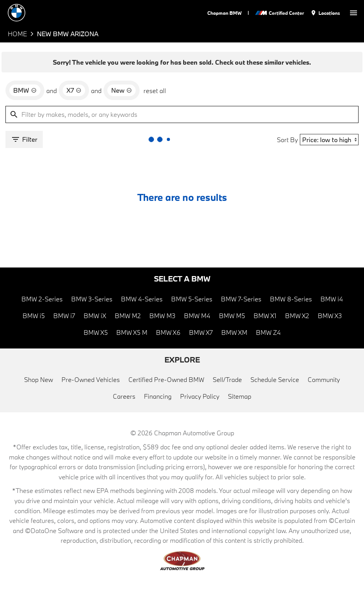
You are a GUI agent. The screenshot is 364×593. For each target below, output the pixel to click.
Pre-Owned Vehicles (91, 379)
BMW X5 (96, 332)
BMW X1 (265, 316)
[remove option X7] (74, 90)
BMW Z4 (268, 332)
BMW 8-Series (291, 299)
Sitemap (240, 396)
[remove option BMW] (25, 90)
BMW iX (95, 316)
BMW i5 (34, 316)
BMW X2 (297, 316)
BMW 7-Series (241, 299)
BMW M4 (197, 316)
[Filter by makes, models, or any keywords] (182, 114)
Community (324, 379)
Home (17, 34)
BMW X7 (201, 332)
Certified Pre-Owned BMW (166, 379)
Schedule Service (275, 379)
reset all (155, 91)
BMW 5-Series (192, 299)
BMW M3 (162, 316)
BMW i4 (332, 299)
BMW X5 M (132, 332)
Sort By (287, 140)
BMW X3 (330, 316)
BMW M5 (232, 316)
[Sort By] (329, 140)
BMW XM (234, 332)
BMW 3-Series (92, 299)
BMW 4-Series (142, 299)
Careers (124, 396)
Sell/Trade (227, 379)
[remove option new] (122, 90)
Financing (158, 396)
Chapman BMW (224, 13)
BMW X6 (168, 332)
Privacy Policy (200, 396)
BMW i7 (64, 316)
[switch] (353, 13)
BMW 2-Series (42, 299)
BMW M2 (128, 316)
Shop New (38, 379)
